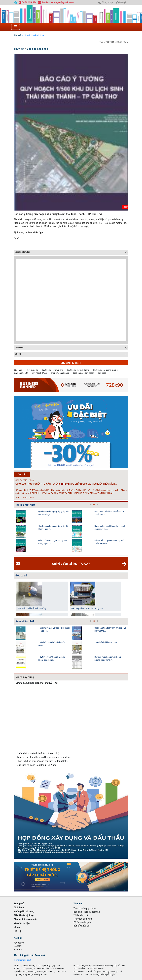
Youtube (18, 949)
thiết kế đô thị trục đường (78, 370)
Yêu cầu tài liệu (22, 923)
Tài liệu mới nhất (25, 505)
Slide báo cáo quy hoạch (83, 373)
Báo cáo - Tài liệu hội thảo (87, 912)
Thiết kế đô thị (32, 370)
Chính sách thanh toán (25, 919)
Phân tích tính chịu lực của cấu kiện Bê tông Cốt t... (43, 761)
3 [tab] (97, 505)
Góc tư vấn (22, 576)
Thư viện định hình (83, 919)
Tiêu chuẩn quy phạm (85, 908)
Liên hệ (18, 931)
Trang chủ (19, 904)
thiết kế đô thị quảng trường (105, 370)
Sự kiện (22, 474)
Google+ (18, 946)
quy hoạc (102, 373)
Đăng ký (122, 3)
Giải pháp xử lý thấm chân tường (32, 608)
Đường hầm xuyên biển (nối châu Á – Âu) (37, 683)
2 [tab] (94, 505)
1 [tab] (91, 505)
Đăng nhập (106, 3)
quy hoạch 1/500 (40, 373)
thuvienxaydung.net (22, 960)
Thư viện (19, 49)
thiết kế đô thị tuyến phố (53, 370)
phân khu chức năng (60, 373)
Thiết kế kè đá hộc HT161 (106, 642)
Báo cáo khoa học (37, 49)
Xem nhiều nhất (25, 621)
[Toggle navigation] (16, 27)
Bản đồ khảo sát (82, 926)
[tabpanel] (44, 532)
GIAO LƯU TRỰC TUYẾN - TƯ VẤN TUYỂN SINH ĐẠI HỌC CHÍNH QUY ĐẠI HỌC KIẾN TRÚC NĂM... (66, 484)
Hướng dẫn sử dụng (24, 911)
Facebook (19, 943)
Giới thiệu (19, 908)
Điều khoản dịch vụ (35, 36)
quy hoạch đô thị (21, 373)
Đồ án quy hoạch (82, 922)
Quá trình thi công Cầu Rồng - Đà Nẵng (37, 765)
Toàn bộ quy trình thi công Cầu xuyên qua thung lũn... (44, 757)
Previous (13, 532)
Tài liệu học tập (81, 915)
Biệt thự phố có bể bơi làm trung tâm (87, 608)
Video (17, 927)
